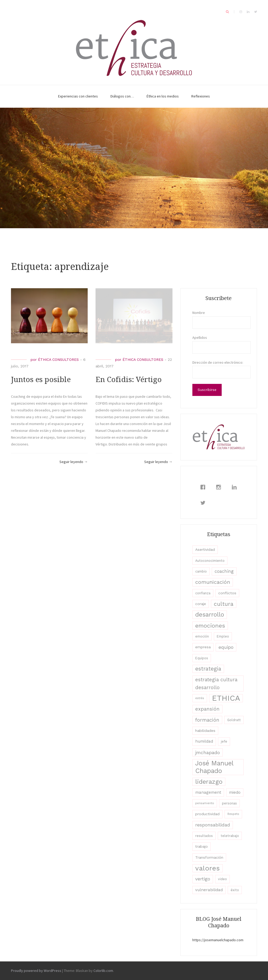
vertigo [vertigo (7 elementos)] (203, 879)
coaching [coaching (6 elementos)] (224, 571)
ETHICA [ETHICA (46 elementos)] (226, 698)
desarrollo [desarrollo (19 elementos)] (210, 614)
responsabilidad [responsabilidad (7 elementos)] (213, 825)
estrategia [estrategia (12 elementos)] (208, 669)
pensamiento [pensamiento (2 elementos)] (205, 803)
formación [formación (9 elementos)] (207, 720)
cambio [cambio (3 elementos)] (201, 571)
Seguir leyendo (74, 462)
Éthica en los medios (163, 96)
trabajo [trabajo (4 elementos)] (202, 846)
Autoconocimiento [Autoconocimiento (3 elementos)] (210, 561)
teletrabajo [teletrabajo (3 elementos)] (230, 836)
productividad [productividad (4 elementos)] (207, 814)
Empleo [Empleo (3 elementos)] (223, 636)
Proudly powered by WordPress (36, 971)
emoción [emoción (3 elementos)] (202, 636)
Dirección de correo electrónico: (218, 362)
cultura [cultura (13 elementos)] (224, 604)
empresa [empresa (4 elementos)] (203, 647)
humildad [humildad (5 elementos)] (204, 741)
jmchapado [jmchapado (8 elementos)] (208, 752)
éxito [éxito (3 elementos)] (235, 890)
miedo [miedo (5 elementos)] (235, 792)
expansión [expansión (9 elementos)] (207, 709)
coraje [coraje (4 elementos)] (201, 604)
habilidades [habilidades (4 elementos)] (205, 731)
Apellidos (200, 337)
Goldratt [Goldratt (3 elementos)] (234, 720)
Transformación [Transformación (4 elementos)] (209, 857)
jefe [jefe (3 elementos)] (224, 741)
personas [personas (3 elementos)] (229, 803)
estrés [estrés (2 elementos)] (200, 698)
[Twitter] (204, 503)
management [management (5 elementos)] (208, 792)
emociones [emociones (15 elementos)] (210, 626)
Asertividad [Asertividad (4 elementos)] (205, 549)
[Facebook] (204, 487)
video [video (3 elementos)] (222, 879)
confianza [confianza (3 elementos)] (203, 593)
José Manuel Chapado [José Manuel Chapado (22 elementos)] (214, 767)
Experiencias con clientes (78, 96)
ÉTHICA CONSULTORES (58, 360)
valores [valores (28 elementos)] (208, 868)
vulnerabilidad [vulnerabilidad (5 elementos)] (209, 890)
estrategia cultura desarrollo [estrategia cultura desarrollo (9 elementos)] (216, 683)
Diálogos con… (122, 96)
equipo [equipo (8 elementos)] (226, 647)
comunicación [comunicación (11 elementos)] (213, 582)
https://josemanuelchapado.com (218, 940)
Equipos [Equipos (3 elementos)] (202, 658)
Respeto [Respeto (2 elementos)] (233, 814)
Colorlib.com (103, 971)
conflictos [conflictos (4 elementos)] (227, 593)
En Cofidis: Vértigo (129, 380)
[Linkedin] (236, 487)
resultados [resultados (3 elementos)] (204, 836)
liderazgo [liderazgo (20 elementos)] (209, 782)
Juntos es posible (41, 380)
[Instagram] (220, 487)
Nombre (199, 313)
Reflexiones (201, 96)
